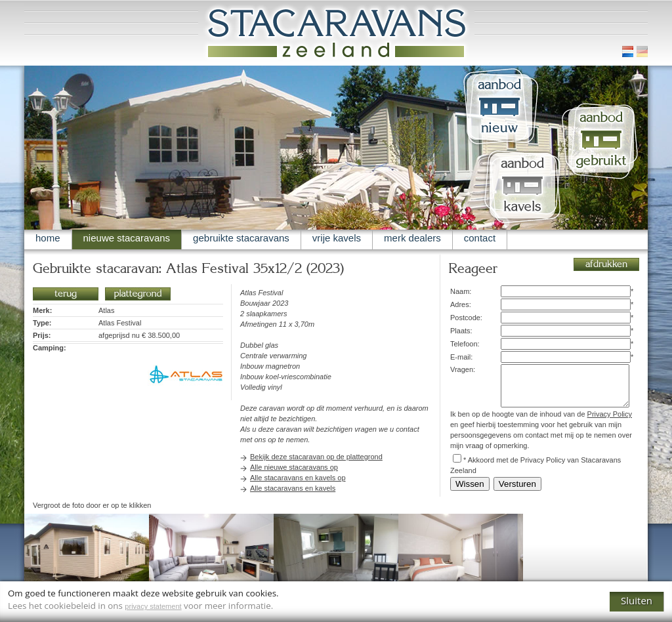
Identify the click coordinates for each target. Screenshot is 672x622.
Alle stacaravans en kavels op (298, 478)
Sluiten (637, 600)
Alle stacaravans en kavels (293, 488)
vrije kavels (337, 238)
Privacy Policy (610, 414)
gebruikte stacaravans (241, 238)
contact (480, 238)
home (48, 238)
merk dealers (412, 238)
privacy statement (153, 606)
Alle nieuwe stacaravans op (294, 467)
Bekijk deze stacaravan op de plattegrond (316, 457)
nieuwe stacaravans (127, 238)
